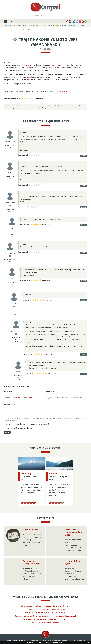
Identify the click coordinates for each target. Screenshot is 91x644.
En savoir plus (62, 642)
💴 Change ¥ (17, 25)
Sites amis (81, 638)
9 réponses (45, 49)
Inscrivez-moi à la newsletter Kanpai (19, 428)
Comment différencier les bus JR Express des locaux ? (45, 607)
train (55, 176)
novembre (27, 65)
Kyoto (76, 65)
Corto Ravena (10, 203)
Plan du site (45, 640)
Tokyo (53, 65)
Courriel (50, 392)
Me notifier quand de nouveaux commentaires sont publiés (28, 424)
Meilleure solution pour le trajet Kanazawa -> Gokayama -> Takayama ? (46, 603)
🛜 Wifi (58, 25)
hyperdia (29, 77)
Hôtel (66, 337)
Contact (72, 638)
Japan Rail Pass (30, 527)
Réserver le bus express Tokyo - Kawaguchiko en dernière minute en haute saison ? (46, 613)
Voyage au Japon (14, 29)
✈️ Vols (25, 25)
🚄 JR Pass (39, 25)
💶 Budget (8, 25)
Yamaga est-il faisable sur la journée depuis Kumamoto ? (45, 610)
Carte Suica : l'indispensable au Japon (74, 530)
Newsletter (47, 638)
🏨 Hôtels (32, 25)
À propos (26, 638)
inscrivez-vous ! (32, 398)
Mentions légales (60, 638)
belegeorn (9, 141)
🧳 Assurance (73, 25)
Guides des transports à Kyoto (32, 560)
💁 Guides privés (49, 25)
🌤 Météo (82, 25)
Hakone (60, 65)
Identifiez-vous (19, 398)
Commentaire (10, 404)
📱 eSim (65, 25)
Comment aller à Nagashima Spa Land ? (45, 620)
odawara (46, 176)
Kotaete (6, 29)
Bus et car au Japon (61, 91)
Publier (7, 432)
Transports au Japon (26, 29)
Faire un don (36, 638)
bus (37, 74)
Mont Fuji (26, 474)
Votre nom (9, 392)
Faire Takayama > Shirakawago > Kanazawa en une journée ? (45, 617)
